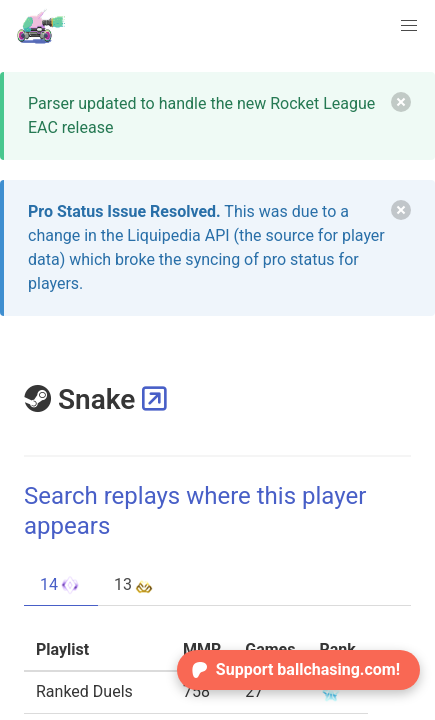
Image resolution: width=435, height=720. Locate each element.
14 (61, 585)
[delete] (401, 102)
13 (135, 585)
